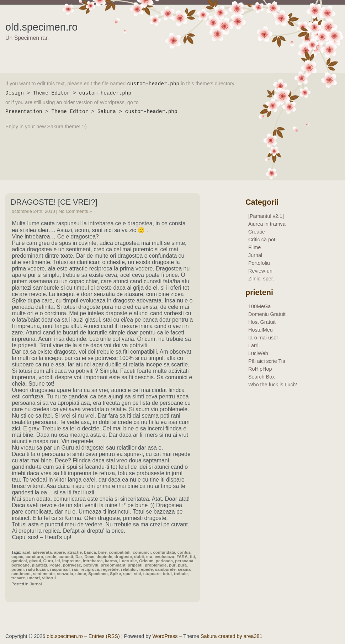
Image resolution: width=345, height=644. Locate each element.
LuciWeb (258, 353)
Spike (115, 574)
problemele (156, 565)
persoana (184, 561)
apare (60, 552)
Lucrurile (128, 561)
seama (184, 569)
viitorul (49, 578)
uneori (34, 578)
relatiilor (129, 569)
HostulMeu (261, 330)
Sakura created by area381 (232, 636)
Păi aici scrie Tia (267, 361)
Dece (90, 557)
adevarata (42, 552)
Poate (55, 565)
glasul (35, 561)
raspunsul (60, 569)
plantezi (40, 565)
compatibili (120, 552)
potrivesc (72, 565)
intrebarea (93, 561)
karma (111, 561)
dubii (139, 557)
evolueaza (164, 557)
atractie (75, 552)
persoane (20, 565)
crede (51, 557)
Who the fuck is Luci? (273, 385)
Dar (79, 557)
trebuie (181, 574)
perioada (164, 561)
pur (172, 565)
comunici (142, 552)
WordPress (165, 636)
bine (102, 552)
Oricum (146, 561)
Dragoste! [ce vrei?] (54, 202)
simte (81, 574)
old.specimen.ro (41, 27)
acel (26, 552)
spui (127, 574)
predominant (113, 565)
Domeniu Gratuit (267, 314)
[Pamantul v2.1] (266, 216)
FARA (182, 557)
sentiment (21, 574)
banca (90, 552)
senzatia (65, 574)
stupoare (152, 574)
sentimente (44, 574)
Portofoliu (259, 263)
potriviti (91, 565)
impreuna (71, 561)
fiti (192, 557)
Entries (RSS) (104, 636)
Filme (254, 247)
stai (137, 574)
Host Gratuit (262, 322)
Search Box (261, 377)
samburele (165, 569)
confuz (184, 552)
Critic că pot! (262, 240)
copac (17, 557)
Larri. (254, 345)
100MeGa (259, 306)
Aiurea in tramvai (267, 224)
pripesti (135, 565)
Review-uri (260, 271)
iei (58, 561)
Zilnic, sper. (261, 279)
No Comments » (75, 211)
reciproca (90, 569)
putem (18, 569)
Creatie (256, 232)
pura (182, 565)
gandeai (19, 561)
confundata (164, 552)
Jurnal (36, 584)
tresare (18, 578)
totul (167, 574)
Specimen (98, 574)
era (149, 557)
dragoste (123, 557)
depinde (104, 557)
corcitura (34, 557)
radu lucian (37, 569)
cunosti (66, 557)
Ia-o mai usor (263, 338)
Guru (48, 561)
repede (146, 569)
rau (75, 569)
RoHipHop (260, 369)
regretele (110, 569)
